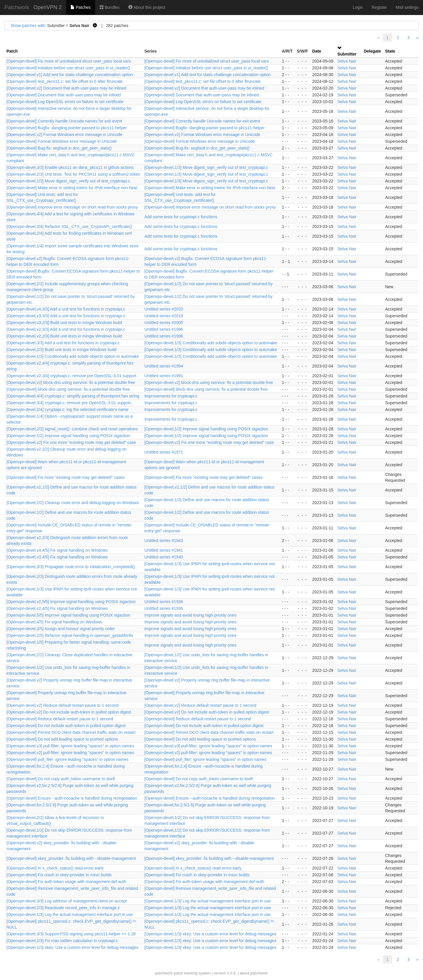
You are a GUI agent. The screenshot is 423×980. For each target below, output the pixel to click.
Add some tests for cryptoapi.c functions (181, 217)
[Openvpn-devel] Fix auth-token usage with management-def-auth (66, 882)
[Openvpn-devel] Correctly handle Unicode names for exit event (64, 121)
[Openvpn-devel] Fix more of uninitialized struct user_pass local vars (69, 61)
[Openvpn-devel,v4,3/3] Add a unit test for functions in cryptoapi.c (66, 309)
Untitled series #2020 (164, 309)
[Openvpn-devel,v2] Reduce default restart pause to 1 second (62, 705)
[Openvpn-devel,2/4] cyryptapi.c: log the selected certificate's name (67, 410)
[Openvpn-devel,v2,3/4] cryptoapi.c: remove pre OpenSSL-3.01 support (71, 376)
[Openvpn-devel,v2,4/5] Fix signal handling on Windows (57, 608)
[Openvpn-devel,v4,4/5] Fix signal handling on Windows (57, 550)
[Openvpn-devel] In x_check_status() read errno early (55, 868)
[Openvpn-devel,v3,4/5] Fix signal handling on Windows (57, 557)
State (390, 51)
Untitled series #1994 (164, 366)
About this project (147, 7)
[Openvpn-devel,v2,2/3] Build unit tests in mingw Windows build (64, 336)
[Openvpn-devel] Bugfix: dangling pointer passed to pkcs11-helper (67, 128)
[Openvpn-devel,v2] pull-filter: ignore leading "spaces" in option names (70, 753)
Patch (12, 51)
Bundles (110, 7)
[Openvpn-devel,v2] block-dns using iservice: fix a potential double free (71, 382)
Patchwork (17, 7)
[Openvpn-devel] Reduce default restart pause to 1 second (60, 719)
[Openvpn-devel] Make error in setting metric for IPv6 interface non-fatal (72, 188)
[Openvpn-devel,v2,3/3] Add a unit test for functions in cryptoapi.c (66, 329)
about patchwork (254, 973)
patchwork (164, 973)
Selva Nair (347, 61)
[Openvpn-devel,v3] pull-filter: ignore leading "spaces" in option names (70, 746)
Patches (80, 7)
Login (358, 7)
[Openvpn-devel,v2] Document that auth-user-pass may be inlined (66, 88)
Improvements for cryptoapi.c (171, 396)
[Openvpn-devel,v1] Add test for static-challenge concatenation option (70, 75)
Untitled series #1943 (164, 541)
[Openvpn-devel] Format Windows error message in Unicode (62, 141)
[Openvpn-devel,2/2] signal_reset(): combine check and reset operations (72, 429)
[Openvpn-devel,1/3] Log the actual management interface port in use (207, 901)
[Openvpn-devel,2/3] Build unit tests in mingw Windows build (61, 350)
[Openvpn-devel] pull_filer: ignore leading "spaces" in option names (67, 759)
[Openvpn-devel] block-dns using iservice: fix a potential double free (68, 389)
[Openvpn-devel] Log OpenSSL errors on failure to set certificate (65, 102)
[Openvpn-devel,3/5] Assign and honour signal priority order (61, 629)
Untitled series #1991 (164, 376)
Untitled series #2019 (164, 316)
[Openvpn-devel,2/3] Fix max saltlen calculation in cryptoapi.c (62, 941)
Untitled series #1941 (164, 550)
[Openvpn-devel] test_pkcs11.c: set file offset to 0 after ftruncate (65, 81)
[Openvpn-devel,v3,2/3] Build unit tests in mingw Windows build (64, 323)
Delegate (372, 51)
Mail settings (407, 7)
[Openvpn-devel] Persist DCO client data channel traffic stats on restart (71, 732)
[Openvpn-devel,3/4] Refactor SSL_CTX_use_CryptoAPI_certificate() (69, 226)
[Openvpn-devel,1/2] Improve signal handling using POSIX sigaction (206, 429)
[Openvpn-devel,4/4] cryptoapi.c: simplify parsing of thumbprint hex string (73, 396)
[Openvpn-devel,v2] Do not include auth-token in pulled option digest (69, 712)
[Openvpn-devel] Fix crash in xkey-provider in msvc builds (59, 875)
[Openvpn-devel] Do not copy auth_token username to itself (61, 779)
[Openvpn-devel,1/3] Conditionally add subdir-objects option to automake (210, 343)
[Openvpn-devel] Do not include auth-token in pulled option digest (66, 726)
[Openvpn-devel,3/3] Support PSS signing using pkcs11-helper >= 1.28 (71, 934)
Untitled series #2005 (164, 323)
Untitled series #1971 (164, 452)
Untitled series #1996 (164, 329)
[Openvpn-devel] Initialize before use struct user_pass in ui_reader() (68, 68)
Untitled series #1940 (164, 557)
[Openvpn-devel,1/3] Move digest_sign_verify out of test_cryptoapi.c (206, 167)
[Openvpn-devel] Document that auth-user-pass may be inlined (64, 95)
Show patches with (28, 26)
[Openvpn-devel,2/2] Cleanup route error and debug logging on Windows (73, 503)
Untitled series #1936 (164, 602)
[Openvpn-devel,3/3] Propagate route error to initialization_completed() (71, 567)
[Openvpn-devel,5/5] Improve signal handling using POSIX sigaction (68, 615)
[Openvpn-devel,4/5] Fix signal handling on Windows (54, 622)
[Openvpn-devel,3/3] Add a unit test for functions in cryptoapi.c (63, 343)
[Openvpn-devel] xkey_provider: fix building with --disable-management (71, 858)
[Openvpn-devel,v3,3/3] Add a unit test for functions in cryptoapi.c (66, 316)
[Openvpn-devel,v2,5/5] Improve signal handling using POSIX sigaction (71, 602)
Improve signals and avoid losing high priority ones (190, 615)
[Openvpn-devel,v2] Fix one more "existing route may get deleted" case (71, 442)
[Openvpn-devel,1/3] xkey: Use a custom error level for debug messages (210, 934)
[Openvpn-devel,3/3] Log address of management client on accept (67, 901)
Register (379, 7)
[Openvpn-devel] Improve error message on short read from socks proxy (72, 207)
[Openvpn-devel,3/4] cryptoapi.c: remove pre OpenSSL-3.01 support (69, 403)
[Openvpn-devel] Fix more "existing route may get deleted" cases (66, 477)
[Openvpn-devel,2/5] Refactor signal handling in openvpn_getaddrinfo (70, 635)
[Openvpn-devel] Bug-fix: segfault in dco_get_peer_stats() (59, 148)
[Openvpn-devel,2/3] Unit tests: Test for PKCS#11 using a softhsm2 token (73, 174)
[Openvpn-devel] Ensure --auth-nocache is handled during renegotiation (72, 798)
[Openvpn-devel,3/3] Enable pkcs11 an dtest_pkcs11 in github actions (70, 167)
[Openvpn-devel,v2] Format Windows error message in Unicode (64, 135)
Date (317, 51)
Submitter (347, 54)
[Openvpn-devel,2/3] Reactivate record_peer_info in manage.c (63, 908)
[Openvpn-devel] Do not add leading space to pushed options (62, 739)
